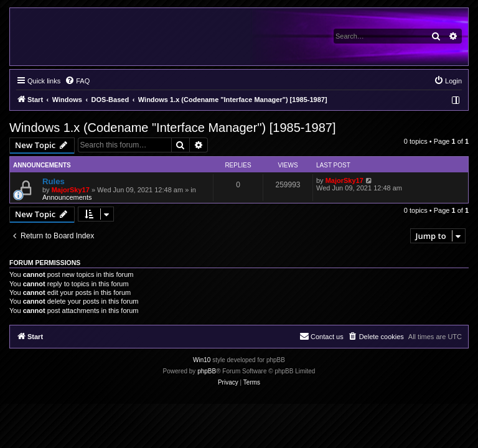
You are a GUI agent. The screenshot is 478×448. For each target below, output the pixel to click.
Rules (54, 181)
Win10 (202, 360)
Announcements (67, 197)
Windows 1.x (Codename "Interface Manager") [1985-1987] (172, 128)
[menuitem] (77, 81)
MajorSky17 (71, 190)
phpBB (207, 371)
